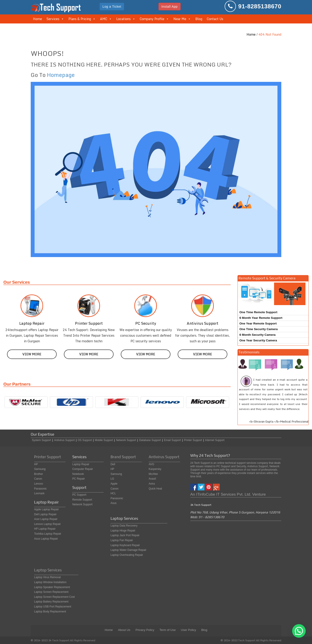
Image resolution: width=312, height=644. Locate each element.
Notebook (78, 474)
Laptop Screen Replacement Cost (54, 597)
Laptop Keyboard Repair (125, 545)
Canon (38, 479)
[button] (299, 631)
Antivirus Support (64, 440)
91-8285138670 (260, 6)
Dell (113, 464)
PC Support (79, 495)
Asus (113, 503)
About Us (124, 630)
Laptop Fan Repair (122, 540)
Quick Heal (155, 489)
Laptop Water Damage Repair (128, 550)
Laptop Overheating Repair (127, 555)
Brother (38, 474)
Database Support (150, 440)
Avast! (153, 479)
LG (112, 479)
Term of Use (168, 630)
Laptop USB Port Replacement (53, 607)
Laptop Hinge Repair (123, 531)
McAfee (153, 474)
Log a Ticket (112, 7)
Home (37, 19)
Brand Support (123, 457)
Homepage (61, 75)
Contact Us (215, 19)
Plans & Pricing (80, 19)
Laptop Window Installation (50, 582)
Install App (170, 7)
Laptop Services (48, 570)
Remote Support (82, 500)
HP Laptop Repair (45, 529)
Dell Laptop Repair (45, 514)
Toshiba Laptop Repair (48, 534)
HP (36, 464)
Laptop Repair (81, 464)
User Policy (188, 630)
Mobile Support (104, 440)
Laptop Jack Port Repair (125, 535)
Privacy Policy (145, 630)
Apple (114, 484)
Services (53, 19)
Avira (152, 484)
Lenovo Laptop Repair (47, 524)
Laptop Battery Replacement (51, 602)
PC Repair (78, 479)
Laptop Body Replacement (50, 612)
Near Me (180, 19)
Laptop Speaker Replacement (52, 587)
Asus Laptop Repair (46, 539)
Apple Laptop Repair (46, 509)
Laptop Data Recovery (124, 526)
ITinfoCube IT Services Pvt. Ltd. (224, 494)
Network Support (126, 440)
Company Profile (152, 19)
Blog (199, 19)
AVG (151, 464)
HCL (113, 493)
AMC (104, 19)
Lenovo (38, 484)
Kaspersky (155, 469)
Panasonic (40, 489)
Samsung (40, 469)
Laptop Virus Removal (47, 577)
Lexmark (39, 493)
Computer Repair (83, 469)
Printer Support (193, 440)
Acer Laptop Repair (46, 519)
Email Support (172, 440)
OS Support (85, 440)
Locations (123, 19)
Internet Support (215, 440)
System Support (41, 440)
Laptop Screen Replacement (51, 592)
